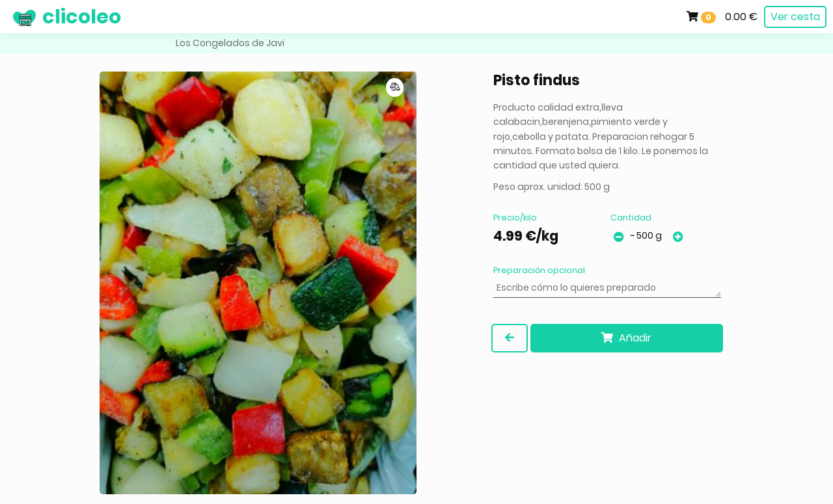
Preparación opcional (539, 270)
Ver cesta (795, 17)
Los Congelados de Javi (230, 43)
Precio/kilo (515, 218)
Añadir (626, 338)
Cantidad (631, 218)
